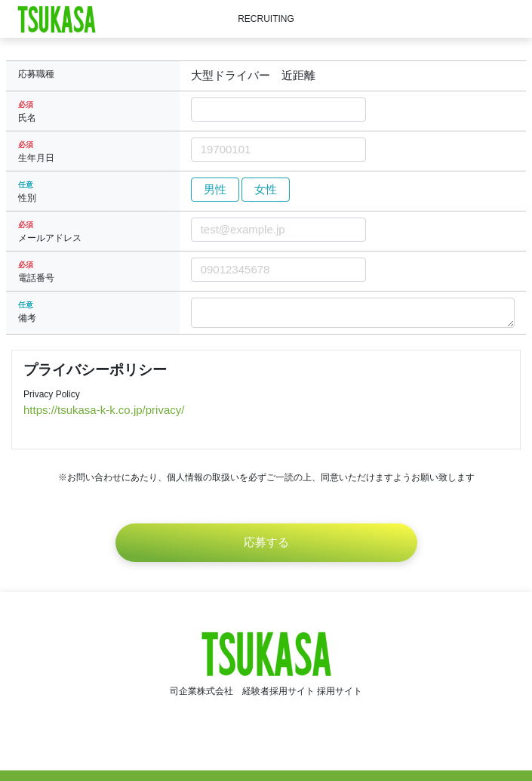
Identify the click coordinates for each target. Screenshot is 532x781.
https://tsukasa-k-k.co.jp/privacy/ (104, 410)
